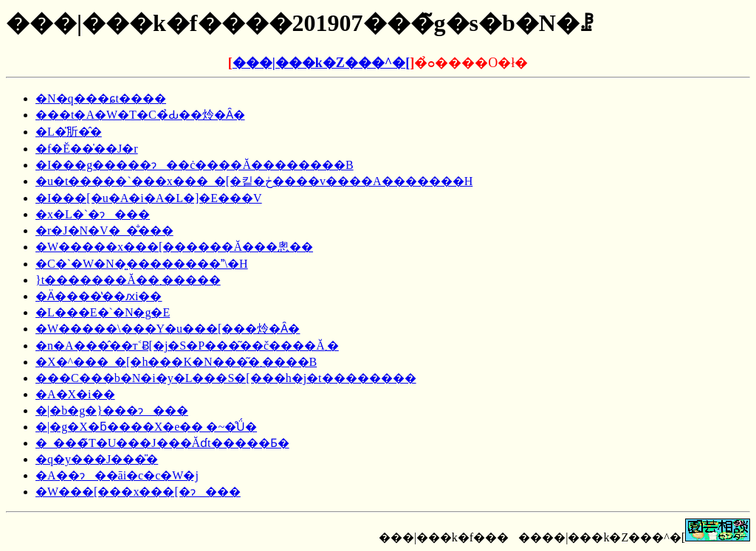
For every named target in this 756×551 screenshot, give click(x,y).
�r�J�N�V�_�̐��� (104, 231)
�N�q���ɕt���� (101, 98)
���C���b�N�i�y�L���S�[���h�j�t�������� (226, 378)
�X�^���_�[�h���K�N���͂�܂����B (176, 362)
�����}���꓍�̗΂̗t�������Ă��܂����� (128, 280)
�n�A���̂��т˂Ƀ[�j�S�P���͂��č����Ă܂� (187, 346)
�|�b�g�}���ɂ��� (112, 410)
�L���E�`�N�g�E (103, 312)
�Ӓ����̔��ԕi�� (99, 296)
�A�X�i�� (75, 394)
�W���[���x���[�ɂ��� (138, 492)
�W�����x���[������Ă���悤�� (174, 247)
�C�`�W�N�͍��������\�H (142, 264)
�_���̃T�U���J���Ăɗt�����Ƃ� (162, 443)
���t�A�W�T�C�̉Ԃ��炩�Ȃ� (140, 115)
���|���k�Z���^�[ (321, 63)
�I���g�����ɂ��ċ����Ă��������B (195, 165)
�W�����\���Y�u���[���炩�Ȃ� (168, 329)
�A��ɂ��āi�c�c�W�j (117, 475)
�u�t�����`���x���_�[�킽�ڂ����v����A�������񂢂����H (254, 181)
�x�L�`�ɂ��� (93, 214)
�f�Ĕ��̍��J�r (87, 149)
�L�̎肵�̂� (69, 132)
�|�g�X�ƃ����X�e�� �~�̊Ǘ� (146, 427)
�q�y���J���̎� (97, 459)
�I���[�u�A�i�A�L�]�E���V (149, 198)
